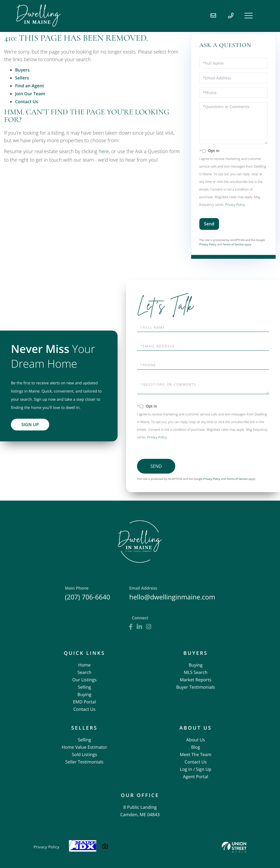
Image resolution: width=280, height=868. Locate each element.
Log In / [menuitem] (187, 769)
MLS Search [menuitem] (196, 672)
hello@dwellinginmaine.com (172, 594)
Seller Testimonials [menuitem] (84, 762)
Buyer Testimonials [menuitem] (196, 687)
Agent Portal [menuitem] (196, 777)
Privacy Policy (235, 205)
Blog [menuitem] (196, 747)
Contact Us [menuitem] (84, 709)
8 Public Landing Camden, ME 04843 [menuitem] (140, 811)
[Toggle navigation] (249, 16)
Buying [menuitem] (84, 694)
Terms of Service (233, 244)
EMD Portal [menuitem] (84, 702)
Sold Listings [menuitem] (84, 754)
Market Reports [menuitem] (196, 680)
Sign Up (30, 424)
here (104, 151)
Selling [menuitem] (84, 687)
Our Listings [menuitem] (84, 680)
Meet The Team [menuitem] (196, 754)
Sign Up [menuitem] (204, 769)
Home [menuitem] (84, 665)
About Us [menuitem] (196, 740)
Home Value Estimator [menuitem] (84, 747)
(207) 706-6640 (87, 594)
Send (209, 224)
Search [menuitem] (84, 672)
